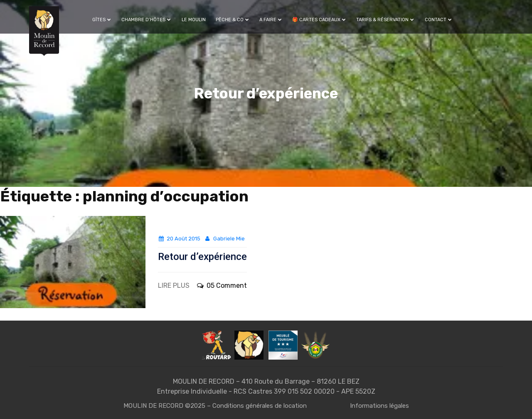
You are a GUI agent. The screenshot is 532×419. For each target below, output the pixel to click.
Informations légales (379, 406)
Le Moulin (194, 20)
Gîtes (102, 20)
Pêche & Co (233, 20)
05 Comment (222, 285)
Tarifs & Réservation (385, 20)
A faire (271, 20)
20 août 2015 (179, 239)
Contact (438, 20)
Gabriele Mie (224, 239)
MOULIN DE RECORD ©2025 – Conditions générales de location (215, 406)
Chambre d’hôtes (146, 20)
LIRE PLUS (174, 285)
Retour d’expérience (202, 257)
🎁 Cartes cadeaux (319, 20)
